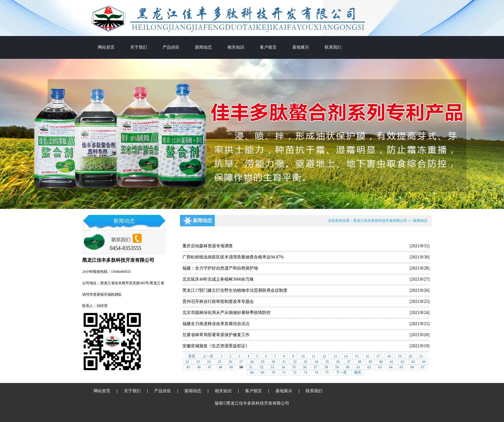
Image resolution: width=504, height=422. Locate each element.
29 (262, 362)
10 (303, 356)
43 (413, 362)
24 (209, 362)
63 (380, 367)
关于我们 (139, 47)
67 (423, 367)
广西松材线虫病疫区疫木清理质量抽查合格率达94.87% (233, 257)
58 (326, 367)
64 (391, 367)
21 (421, 356)
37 (349, 362)
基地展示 (301, 47)
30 (273, 362)
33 (306, 362)
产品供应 (171, 47)
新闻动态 (203, 47)
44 (424, 362)
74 (316, 372)
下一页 (341, 372)
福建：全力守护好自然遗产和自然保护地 (220, 268)
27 (241, 362)
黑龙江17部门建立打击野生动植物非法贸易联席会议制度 (235, 290)
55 (294, 367)
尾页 (358, 372)
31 (284, 362)
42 (402, 362)
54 (283, 367)
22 (187, 362)
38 (359, 362)
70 (273, 372)
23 (198, 362)
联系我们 (333, 47)
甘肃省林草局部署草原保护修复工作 (216, 335)
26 (230, 362)
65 (401, 367)
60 (348, 367)
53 (272, 367)
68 (252, 372)
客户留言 (268, 47)
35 (327, 362)
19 (400, 356)
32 (295, 362)
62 (369, 367)
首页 (192, 356)
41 (391, 362)
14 (346, 356)
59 (337, 367)
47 (210, 367)
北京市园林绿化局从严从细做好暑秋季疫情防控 (226, 313)
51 (251, 367)
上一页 (208, 356)
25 (220, 362)
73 (305, 372)
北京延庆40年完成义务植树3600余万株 (218, 279)
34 (316, 362)
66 (412, 367)
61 (358, 367)
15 (357, 356)
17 (378, 356)
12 (324, 356)
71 (284, 372)
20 (410, 356)
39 (370, 362)
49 (231, 367)
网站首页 (106, 47)
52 (262, 367)
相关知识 (236, 47)
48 (220, 367)
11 (314, 356)
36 (338, 362)
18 (389, 356)
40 (381, 362)
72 (295, 372)
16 (367, 356)
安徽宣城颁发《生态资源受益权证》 (216, 346)
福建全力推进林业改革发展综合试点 (216, 324)
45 (188, 367)
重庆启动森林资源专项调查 (208, 246)
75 (327, 372)
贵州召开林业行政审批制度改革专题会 (218, 301)
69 (262, 372)
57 (315, 367)
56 (305, 367)
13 (335, 356)
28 (252, 362)
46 (199, 367)
